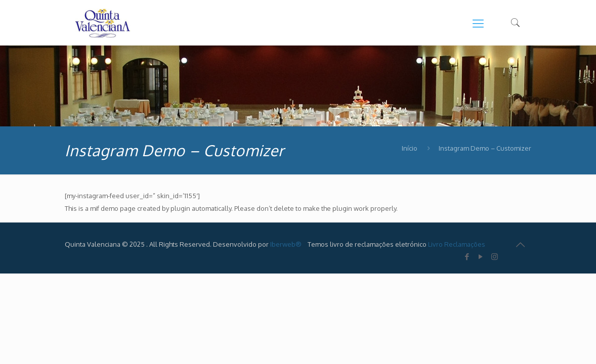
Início (410, 148)
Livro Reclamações (457, 244)
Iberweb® (286, 244)
